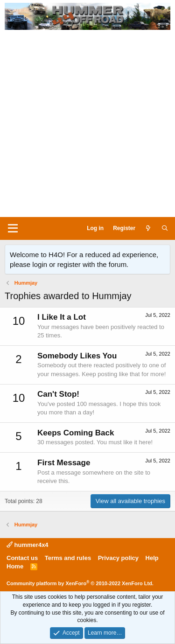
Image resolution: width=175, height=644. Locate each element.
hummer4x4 (28, 545)
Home (15, 566)
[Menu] (13, 229)
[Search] (165, 228)
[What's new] (148, 228)
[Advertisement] (87, 125)
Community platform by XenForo (80, 583)
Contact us (22, 558)
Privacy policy (118, 558)
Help (152, 558)
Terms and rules (68, 558)
